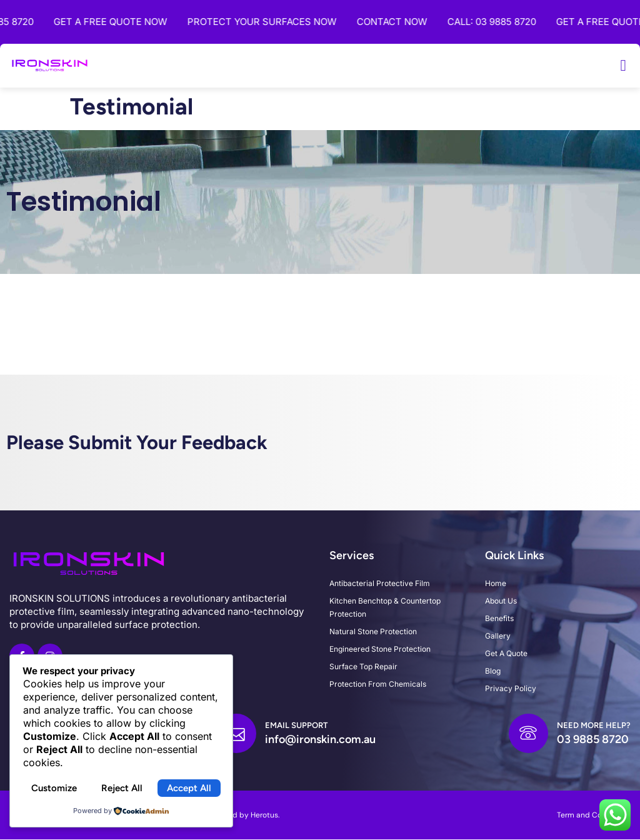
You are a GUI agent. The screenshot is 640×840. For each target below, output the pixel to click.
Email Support (296, 726)
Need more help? (594, 726)
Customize (54, 788)
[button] (623, 66)
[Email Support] (236, 734)
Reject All (122, 788)
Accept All (189, 788)
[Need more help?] (528, 734)
